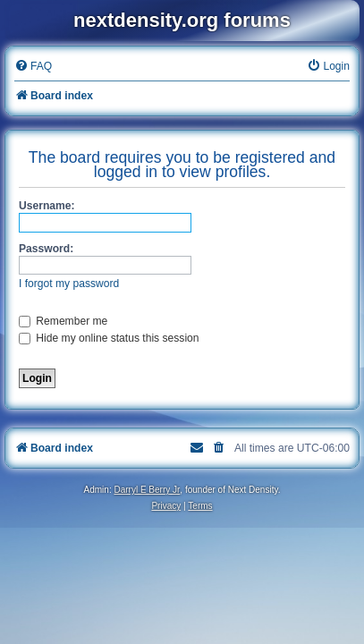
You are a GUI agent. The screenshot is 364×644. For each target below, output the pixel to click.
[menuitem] (33, 67)
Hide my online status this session (109, 338)
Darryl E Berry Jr (147, 490)
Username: (47, 206)
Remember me (63, 321)
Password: (46, 249)
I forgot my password (69, 284)
